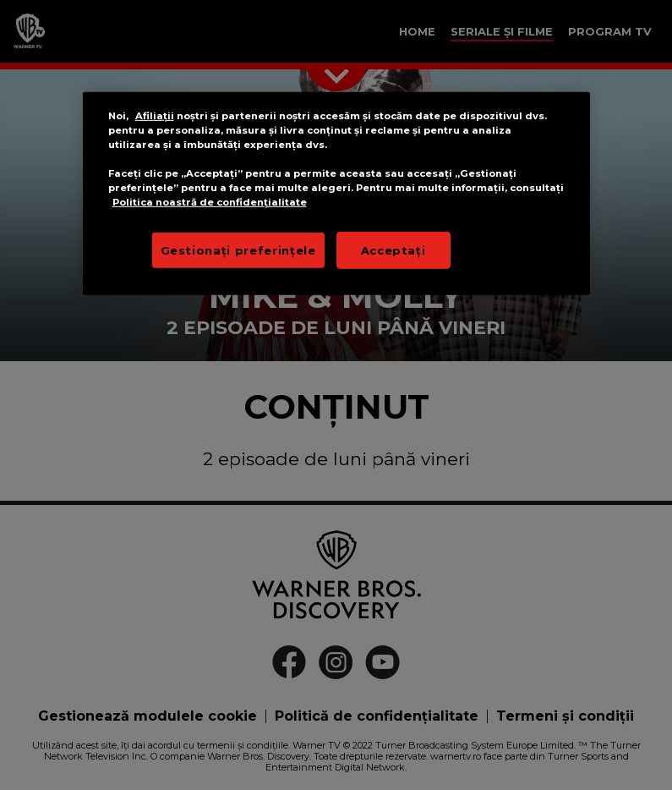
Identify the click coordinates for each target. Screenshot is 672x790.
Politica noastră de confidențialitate (210, 202)
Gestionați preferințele (238, 250)
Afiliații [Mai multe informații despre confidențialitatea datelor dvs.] (155, 116)
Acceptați (393, 250)
